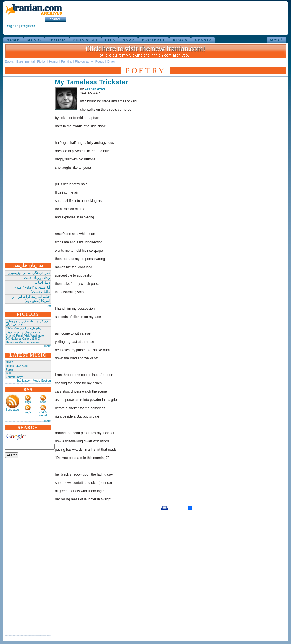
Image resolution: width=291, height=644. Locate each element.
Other (111, 61)
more (48, 346)
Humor (54, 61)
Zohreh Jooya (15, 377)
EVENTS (203, 40)
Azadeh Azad (95, 89)
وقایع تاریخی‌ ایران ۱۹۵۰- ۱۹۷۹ (24, 328)
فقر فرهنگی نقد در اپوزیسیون (29, 273)
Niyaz (10, 362)
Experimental (25, 61)
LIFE (110, 40)
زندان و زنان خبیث (37, 278)
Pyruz (10, 370)
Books (10, 61)
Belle (9, 373)
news (43, 402)
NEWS (129, 40)
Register (28, 26)
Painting (67, 61)
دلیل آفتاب (42, 283)
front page (12, 410)
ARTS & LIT (85, 40)
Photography (84, 61)
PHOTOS (57, 40)
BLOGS (180, 40)
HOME (13, 40)
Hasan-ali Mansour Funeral (23, 342)
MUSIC (34, 40)
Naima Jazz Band (17, 366)
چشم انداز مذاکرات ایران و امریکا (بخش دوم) (31, 299)
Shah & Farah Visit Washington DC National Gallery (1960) (26, 337)
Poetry (100, 61)
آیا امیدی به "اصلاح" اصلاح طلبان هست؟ (32, 290)
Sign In (13, 26)
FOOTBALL (154, 40)
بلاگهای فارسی (43, 413)
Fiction (42, 61)
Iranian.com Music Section (34, 381)
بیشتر (47, 305)
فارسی (277, 39)
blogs (28, 402)
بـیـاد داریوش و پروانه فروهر (23, 332)
